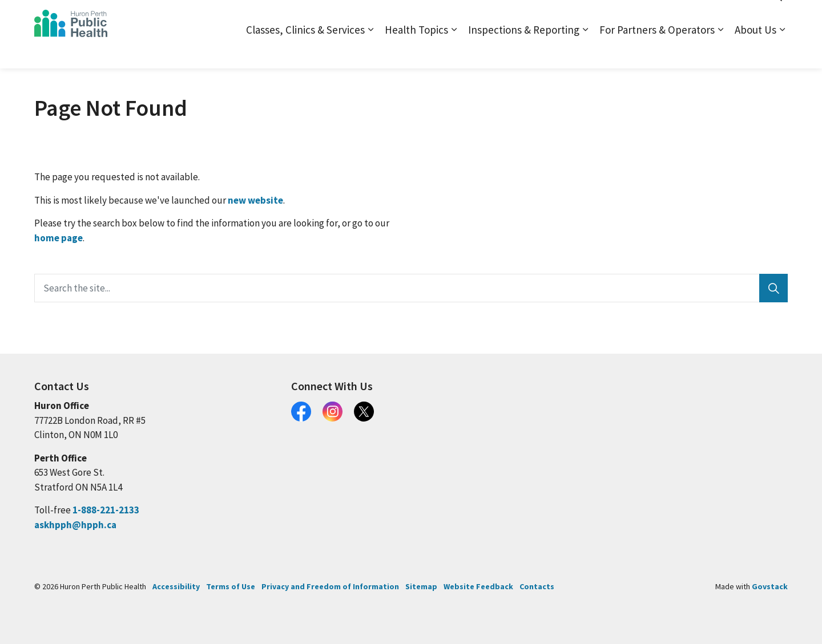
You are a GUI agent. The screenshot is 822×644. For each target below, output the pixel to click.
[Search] (773, 288)
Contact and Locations (652, 17)
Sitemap (586, 17)
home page (59, 238)
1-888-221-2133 (106, 510)
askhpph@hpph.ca (75, 525)
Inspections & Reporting (524, 51)
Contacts (537, 586)
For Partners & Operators (657, 51)
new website (255, 200)
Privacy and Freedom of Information (330, 586)
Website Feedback (478, 586)
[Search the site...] (411, 288)
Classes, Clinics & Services (305, 51)
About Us (755, 51)
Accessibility (176, 586)
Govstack (770, 586)
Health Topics (416, 51)
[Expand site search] (776, 17)
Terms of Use (231, 586)
